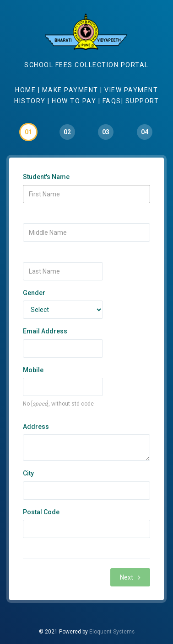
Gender (34, 293)
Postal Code (41, 512)
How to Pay (74, 101)
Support (142, 101)
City (28, 473)
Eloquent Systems (112, 632)
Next (130, 577)
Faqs (112, 101)
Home (27, 90)
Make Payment (71, 90)
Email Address (45, 331)
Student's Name (46, 177)
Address (36, 427)
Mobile (33, 370)
